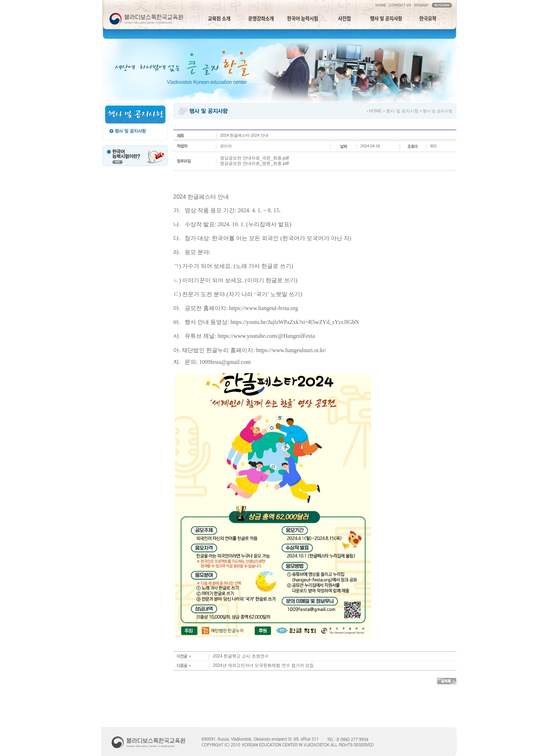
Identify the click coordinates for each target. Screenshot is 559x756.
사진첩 (344, 18)
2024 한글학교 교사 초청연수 (241, 656)
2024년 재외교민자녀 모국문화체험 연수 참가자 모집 (263, 665)
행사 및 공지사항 (386, 18)
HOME (375, 111)
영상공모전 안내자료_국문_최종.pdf (254, 158)
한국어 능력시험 (302, 18)
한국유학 (428, 18)
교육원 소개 (219, 18)
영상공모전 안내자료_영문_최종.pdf (254, 163)
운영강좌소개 (261, 18)
